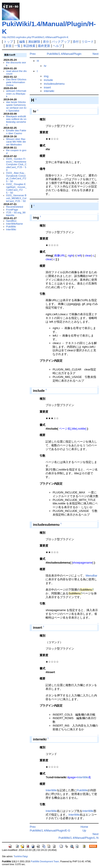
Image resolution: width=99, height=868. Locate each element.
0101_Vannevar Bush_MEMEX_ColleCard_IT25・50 (16, 198)
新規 (9, 46)
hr (45, 66)
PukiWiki (11, 226)
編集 (22, 42)
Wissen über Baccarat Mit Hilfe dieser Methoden (16, 142)
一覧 (17, 46)
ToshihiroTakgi (21, 856)
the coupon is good (16, 152)
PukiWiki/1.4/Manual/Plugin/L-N (78, 838)
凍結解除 (34, 42)
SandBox (11, 221)
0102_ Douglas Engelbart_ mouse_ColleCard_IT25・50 (16, 188)
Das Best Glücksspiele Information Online (16, 82)
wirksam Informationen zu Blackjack (16, 94)
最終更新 (44, 46)
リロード (88, 42)
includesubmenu (54, 84)
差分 (46, 42)
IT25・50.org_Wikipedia (16, 214)
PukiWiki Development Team (45, 862)
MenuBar (91, 576)
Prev (33, 54)
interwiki (49, 91)
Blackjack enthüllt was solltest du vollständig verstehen (16, 120)
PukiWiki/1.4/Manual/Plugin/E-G (50, 830)
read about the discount (16, 72)
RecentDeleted (15, 207)
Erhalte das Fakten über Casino (16, 132)
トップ (8, 42)
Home (84, 827)
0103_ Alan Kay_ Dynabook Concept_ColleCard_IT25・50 (16, 177)
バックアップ (61, 42)
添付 (76, 42)
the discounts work (16, 64)
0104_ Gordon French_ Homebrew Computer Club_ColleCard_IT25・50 (16, 164)
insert (47, 87)
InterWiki (11, 229)
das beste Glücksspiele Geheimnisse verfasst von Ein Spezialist (16, 106)
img (46, 76)
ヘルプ (57, 46)
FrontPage (12, 210)
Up (84, 830)
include (48, 80)
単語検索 (29, 46)
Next (96, 54)
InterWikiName (15, 224)
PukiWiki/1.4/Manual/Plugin (64, 54)
